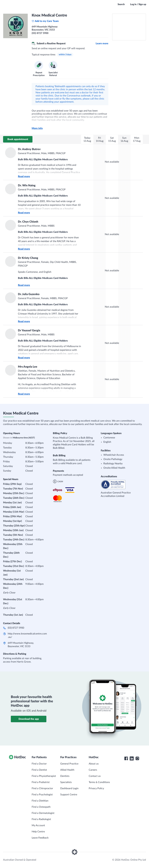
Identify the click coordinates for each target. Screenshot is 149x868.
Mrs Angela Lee (28, 367)
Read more (24, 176)
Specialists (66, 782)
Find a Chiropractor (42, 788)
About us (94, 764)
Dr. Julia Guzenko (29, 294)
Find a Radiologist (41, 819)
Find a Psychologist (42, 795)
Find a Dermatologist (43, 813)
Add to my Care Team (45, 21)
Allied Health (67, 770)
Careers (93, 770)
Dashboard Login (69, 788)
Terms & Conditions (99, 782)
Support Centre (69, 795)
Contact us (95, 776)
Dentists (65, 776)
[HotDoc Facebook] (126, 758)
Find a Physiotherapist (44, 776)
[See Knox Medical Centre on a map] (129, 27)
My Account (38, 825)
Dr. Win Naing (27, 186)
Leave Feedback (40, 838)
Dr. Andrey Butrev (29, 149)
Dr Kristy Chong (28, 258)
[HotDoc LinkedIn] (132, 758)
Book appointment (18, 139)
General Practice (69, 764)
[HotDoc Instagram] (137, 758)
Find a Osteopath (41, 807)
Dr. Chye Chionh (28, 222)
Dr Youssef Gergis (29, 331)
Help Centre (38, 832)
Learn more (102, 44)
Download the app (29, 719)
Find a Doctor (39, 764)
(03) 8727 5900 (16, 628)
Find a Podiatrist (41, 782)
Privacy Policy (96, 788)
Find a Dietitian (40, 801)
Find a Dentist (39, 770)
